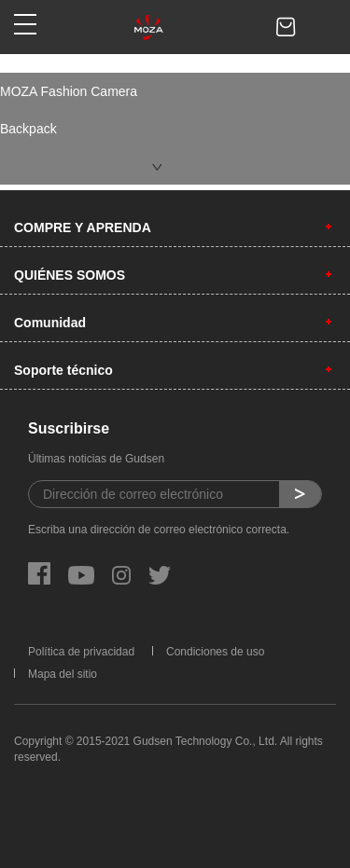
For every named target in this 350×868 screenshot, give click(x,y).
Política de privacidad (81, 652)
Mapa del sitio (63, 674)
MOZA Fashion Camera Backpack (69, 110)
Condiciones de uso (215, 652)
